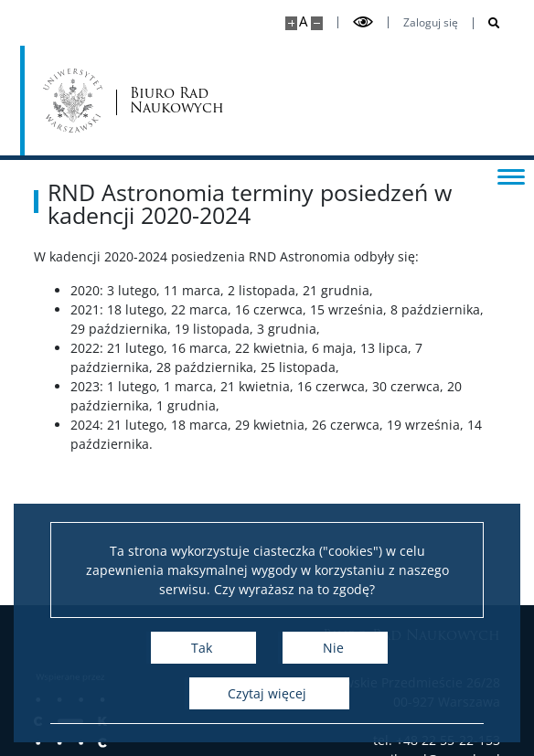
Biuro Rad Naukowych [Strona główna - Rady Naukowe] (177, 101)
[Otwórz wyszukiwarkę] (487, 23)
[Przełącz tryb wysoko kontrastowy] (363, 22)
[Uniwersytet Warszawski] (73, 101)
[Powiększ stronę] (291, 23)
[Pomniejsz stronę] (317, 23)
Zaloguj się (431, 23)
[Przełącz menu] (511, 176)
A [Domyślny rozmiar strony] (303, 21)
